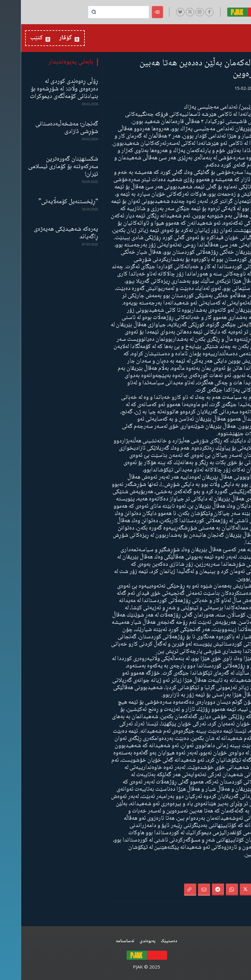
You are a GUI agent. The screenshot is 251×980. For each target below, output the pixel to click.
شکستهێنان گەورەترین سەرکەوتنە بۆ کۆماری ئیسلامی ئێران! (42, 167)
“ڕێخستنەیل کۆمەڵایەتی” (47, 202)
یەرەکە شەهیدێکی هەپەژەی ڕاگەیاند (45, 233)
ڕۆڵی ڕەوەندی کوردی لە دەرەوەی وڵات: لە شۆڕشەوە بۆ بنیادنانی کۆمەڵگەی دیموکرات (43, 89)
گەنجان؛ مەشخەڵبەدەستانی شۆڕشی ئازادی (46, 128)
